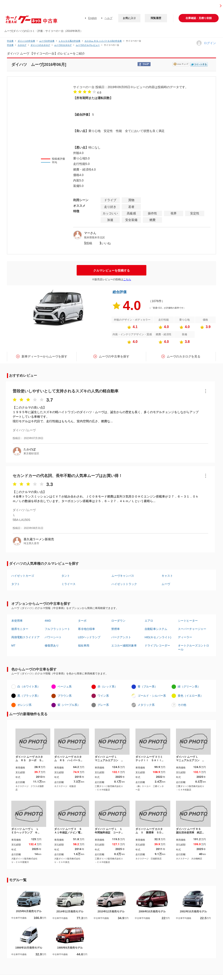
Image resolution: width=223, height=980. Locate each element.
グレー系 (103, 705)
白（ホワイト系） (29, 687)
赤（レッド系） (107, 687)
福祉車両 (84, 646)
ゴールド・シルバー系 (152, 696)
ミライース (68, 584)
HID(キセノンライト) (158, 637)
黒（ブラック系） (29, 696)
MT (13, 646)
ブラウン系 (65, 696)
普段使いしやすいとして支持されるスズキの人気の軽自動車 (66, 391)
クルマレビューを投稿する (111, 270)
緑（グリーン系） (189, 687)
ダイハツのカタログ (40, 45)
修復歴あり (52, 646)
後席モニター (20, 629)
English (92, 18)
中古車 (10, 41)
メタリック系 (146, 705)
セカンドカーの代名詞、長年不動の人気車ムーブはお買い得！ (68, 476)
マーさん (90, 233)
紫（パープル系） (69, 705)
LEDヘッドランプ (89, 637)
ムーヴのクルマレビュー (88, 45)
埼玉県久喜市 (31, 543)
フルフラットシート (57, 629)
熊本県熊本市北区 (95, 238)
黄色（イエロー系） (190, 696)
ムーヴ (166, 584)
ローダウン (118, 621)
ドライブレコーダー (157, 646)
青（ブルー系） (148, 687)
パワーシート (53, 637)
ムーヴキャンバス (123, 576)
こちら (127, 279)
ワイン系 (103, 696)
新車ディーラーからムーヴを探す (44, 356)
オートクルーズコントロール (193, 647)
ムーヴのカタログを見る (184, 356)
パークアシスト (121, 637)
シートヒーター (188, 621)
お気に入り (129, 18)
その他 (182, 705)
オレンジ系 (24, 705)
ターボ (82, 621)
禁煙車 (116, 629)
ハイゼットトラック (124, 584)
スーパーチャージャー (192, 629)
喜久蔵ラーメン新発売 (39, 539)
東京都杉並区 (31, 453)
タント (66, 576)
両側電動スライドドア (25, 637)
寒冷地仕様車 (86, 629)
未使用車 (17, 621)
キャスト (167, 576)
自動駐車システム (156, 629)
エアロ (149, 621)
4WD (48, 621)
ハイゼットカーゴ (23, 576)
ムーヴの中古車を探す (114, 356)
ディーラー (185, 637)
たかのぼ (30, 449)
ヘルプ (108, 18)
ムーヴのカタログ (63, 45)
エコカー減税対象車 (124, 646)
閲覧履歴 (156, 18)
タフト (16, 584)
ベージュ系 (65, 687)
